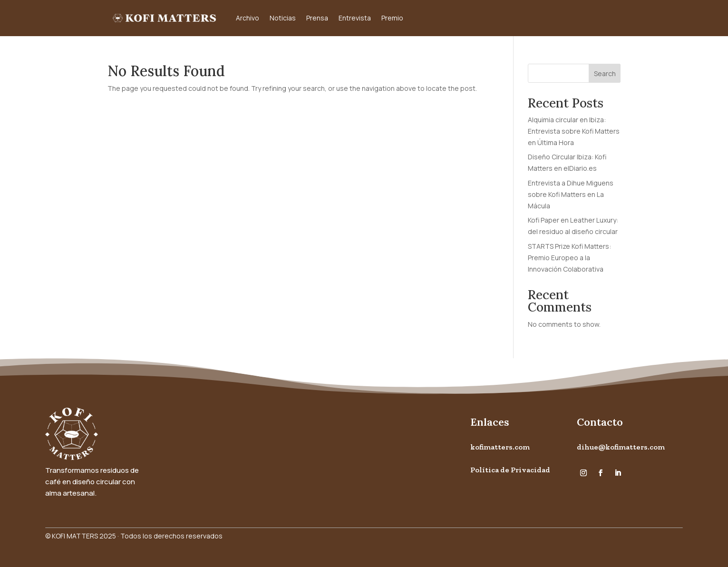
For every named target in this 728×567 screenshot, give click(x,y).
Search (605, 73)
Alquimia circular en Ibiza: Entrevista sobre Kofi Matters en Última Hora (574, 131)
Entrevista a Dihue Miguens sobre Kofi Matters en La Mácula (571, 194)
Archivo (248, 18)
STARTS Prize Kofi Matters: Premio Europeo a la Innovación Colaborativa (569, 258)
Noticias (283, 18)
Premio (392, 18)
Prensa (317, 18)
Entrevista (355, 18)
